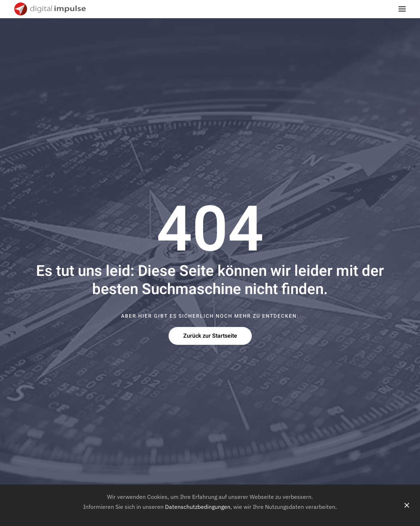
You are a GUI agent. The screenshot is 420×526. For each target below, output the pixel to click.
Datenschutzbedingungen (198, 507)
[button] (402, 9)
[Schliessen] (407, 505)
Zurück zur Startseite (210, 336)
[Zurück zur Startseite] (51, 9)
